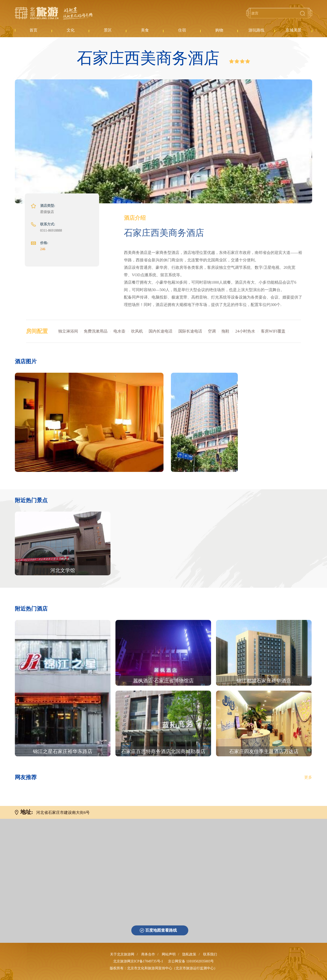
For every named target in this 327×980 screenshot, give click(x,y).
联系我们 (210, 954)
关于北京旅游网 (122, 954)
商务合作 (148, 954)
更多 (308, 777)
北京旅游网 (54, 13)
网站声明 (169, 954)
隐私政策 (189, 954)
